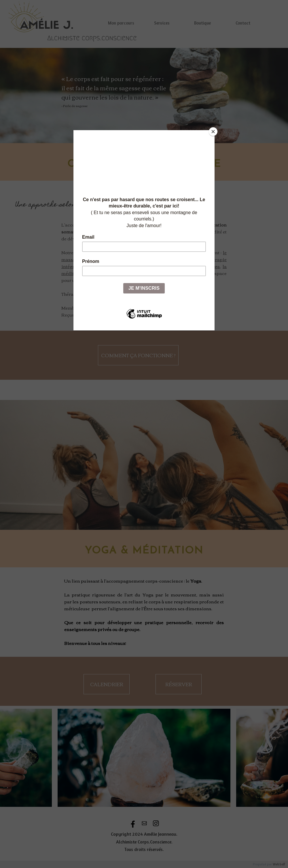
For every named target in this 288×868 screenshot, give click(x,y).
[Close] (213, 132)
